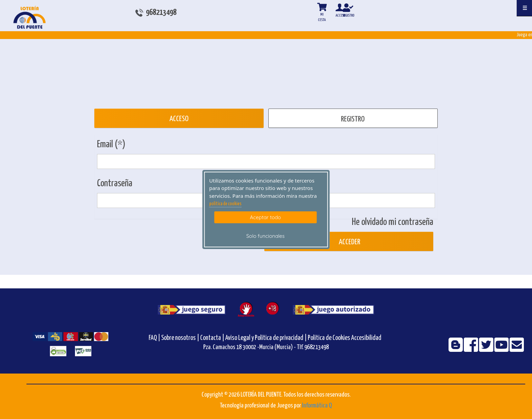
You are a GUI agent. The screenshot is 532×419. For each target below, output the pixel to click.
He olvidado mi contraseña (393, 222)
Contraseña (115, 184)
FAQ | (155, 338)
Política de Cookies (329, 338)
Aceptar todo (265, 217)
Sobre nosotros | (180, 338)
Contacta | (212, 338)
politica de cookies (225, 204)
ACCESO (179, 119)
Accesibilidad (366, 338)
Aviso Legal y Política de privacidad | (267, 338)
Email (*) (111, 145)
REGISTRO (353, 119)
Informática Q (317, 406)
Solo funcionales (265, 236)
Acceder (349, 242)
